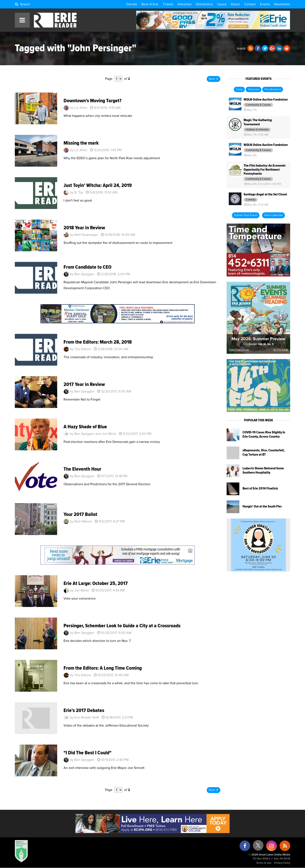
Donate (132, 4)
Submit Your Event (246, 215)
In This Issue (281, 350)
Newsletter (282, 4)
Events (265, 4)
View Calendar (273, 215)
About (235, 4)
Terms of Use (264, 863)
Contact (250, 4)
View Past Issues (239, 350)
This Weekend (273, 90)
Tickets (168, 4)
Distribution (204, 4)
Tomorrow (254, 90)
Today (239, 90)
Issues (222, 4)
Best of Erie (150, 4)
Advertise (185, 4)
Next (213, 79)
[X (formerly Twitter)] (258, 847)
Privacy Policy (282, 863)
